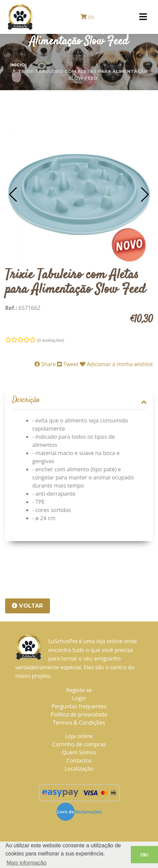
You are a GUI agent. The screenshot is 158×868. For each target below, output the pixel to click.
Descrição (79, 400)
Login (79, 698)
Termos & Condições (79, 723)
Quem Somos (79, 752)
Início (18, 65)
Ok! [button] (144, 855)
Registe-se (79, 690)
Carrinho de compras (79, 744)
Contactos (79, 761)
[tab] (79, 400)
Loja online (79, 736)
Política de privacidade (79, 714)
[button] (13, 195)
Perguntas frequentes (79, 706)
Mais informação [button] (26, 863)
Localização (79, 769)
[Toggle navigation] (143, 17)
